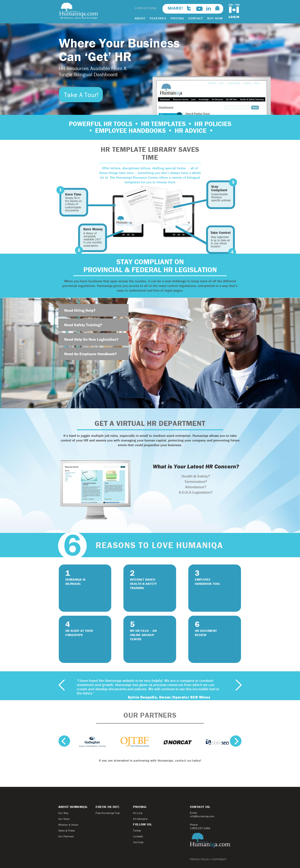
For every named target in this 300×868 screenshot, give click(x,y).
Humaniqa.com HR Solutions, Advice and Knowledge (79, 11)
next (239, 685)
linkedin (209, 9)
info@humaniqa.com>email (217, 8)
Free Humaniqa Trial (108, 813)
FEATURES (158, 18)
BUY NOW (215, 18)
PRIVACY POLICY (200, 859)
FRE (238, 5)
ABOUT (140, 18)
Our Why (63, 813)
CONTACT (196, 18)
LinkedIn (138, 836)
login (234, 17)
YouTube (138, 842)
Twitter (137, 830)
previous (62, 685)
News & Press (67, 830)
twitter (189, 8)
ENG (231, 5)
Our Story (64, 819)
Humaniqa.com (210, 840)
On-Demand (140, 819)
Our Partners (66, 836)
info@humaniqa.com (202, 816)
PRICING (177, 18)
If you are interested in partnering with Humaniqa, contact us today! (150, 760)
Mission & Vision (68, 825)
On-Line (138, 813)
